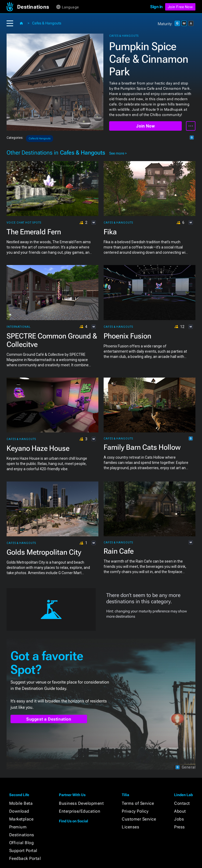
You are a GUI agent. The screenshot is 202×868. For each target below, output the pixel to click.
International (19, 327)
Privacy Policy (135, 811)
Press (180, 827)
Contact (182, 803)
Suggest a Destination (49, 719)
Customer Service (139, 819)
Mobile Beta (21, 803)
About (180, 811)
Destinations (22, 835)
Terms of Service (138, 803)
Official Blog (22, 843)
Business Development (81, 803)
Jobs (179, 819)
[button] (36, 7)
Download (19, 811)
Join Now (145, 126)
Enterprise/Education (80, 811)
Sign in (156, 7)
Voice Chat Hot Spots (24, 223)
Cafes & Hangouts (47, 23)
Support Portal (23, 851)
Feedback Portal (25, 858)
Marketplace (21, 819)
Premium (18, 827)
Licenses (130, 827)
